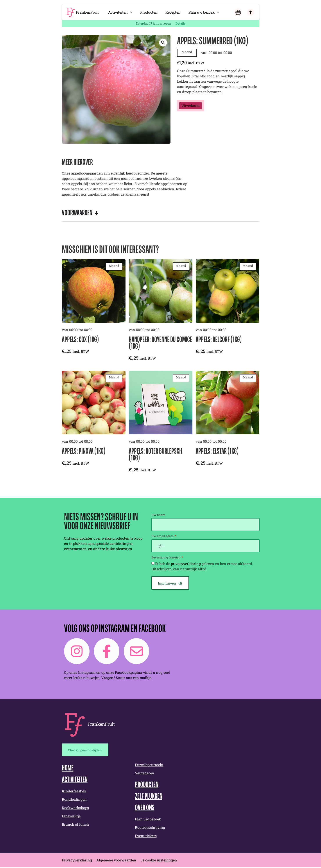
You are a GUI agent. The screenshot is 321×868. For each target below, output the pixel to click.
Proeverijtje (71, 817)
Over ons (145, 809)
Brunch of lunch (75, 825)
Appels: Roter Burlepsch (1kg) (155, 455)
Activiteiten (120, 12)
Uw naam (158, 515)
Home (68, 769)
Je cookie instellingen (159, 861)
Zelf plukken (149, 797)
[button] (163, 43)
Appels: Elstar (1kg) (217, 452)
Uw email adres (163, 536)
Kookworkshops (75, 808)
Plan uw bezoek (204, 12)
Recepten (173, 12)
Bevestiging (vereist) (166, 558)
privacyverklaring (186, 564)
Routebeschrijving (150, 828)
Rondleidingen (74, 800)
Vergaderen (145, 774)
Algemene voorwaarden (116, 861)
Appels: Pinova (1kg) (84, 452)
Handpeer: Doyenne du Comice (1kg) (160, 343)
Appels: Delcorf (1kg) (219, 340)
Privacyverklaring (77, 861)
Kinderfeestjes (74, 792)
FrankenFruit (87, 12)
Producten (149, 12)
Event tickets (146, 837)
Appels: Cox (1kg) (80, 340)
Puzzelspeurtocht (149, 765)
